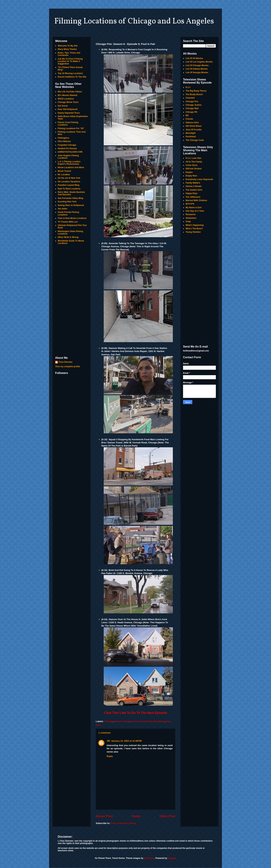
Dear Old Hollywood (68, 109)
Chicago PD (191, 112)
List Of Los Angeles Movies (199, 62)
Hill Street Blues (194, 126)
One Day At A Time (195, 211)
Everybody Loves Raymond (199, 179)
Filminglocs (64, 138)
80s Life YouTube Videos (70, 92)
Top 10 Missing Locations (70, 73)
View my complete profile (68, 367)
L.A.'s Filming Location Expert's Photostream (69, 163)
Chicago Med (192, 108)
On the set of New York (69, 178)
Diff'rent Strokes (194, 169)
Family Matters (193, 183)
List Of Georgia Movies (197, 73)
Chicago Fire (192, 102)
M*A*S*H (190, 204)
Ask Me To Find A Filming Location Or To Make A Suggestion (70, 61)
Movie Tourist (64, 171)
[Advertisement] (72, 301)
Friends (189, 119)
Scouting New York (67, 202)
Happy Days (192, 193)
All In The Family (194, 162)
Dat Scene (63, 106)
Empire (189, 172)
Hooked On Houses (67, 148)
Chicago (109, 721)
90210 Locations (66, 99)
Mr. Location (64, 175)
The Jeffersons (193, 197)
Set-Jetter (62, 209)
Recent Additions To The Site (72, 77)
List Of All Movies (194, 58)
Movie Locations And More (71, 167)
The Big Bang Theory (196, 91)
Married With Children (196, 200)
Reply (110, 756)
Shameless (191, 218)
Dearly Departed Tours (69, 113)
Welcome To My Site (68, 46)
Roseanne (191, 214)
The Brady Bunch (194, 94)
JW (108, 741)
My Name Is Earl (194, 208)
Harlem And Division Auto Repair (148, 721)
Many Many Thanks (67, 49)
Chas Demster (66, 362)
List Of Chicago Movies (197, 65)
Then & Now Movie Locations (72, 218)
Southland (191, 137)
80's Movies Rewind (67, 95)
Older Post (167, 816)
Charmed (190, 98)
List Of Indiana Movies (197, 69)
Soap (188, 221)
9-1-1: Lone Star (193, 158)
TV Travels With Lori (68, 222)
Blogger (172, 858)
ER (187, 115)
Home (136, 816)
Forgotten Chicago (67, 145)
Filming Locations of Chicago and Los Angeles (134, 21)
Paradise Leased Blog (69, 185)
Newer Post (104, 816)
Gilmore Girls (192, 123)
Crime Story (191, 165)
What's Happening (195, 225)
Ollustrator (149, 858)
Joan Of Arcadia (194, 130)
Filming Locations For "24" (71, 128)
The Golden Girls (194, 190)
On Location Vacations (69, 182)
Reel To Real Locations (69, 189)
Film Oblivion (64, 141)
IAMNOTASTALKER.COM (70, 152)
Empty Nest (191, 176)
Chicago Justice (194, 105)
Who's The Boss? (194, 229)
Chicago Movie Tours (68, 102)
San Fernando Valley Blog (70, 198)
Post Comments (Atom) (123, 823)
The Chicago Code (195, 140)
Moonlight (191, 133)
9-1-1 (188, 87)
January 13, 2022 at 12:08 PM (126, 741)
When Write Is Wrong (68, 237)
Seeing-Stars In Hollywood (71, 205)
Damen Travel (122, 721)
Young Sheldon (193, 232)
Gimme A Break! (194, 186)
